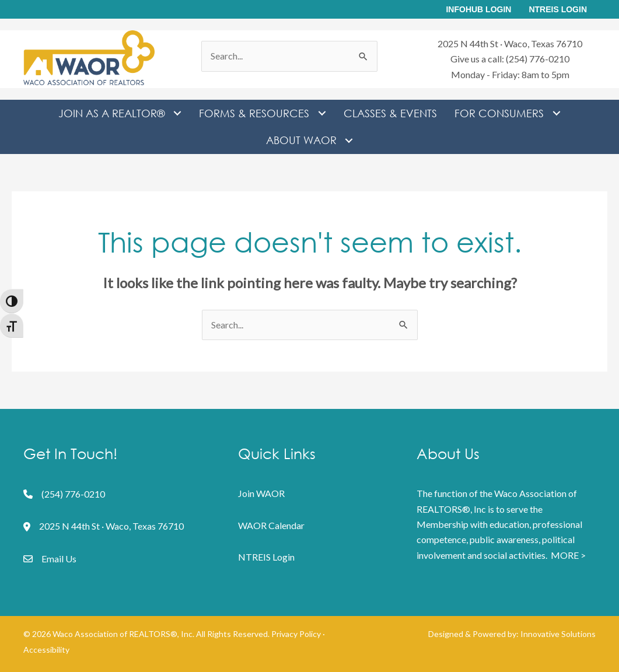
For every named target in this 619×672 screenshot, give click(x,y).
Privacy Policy (296, 634)
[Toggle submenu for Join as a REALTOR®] (177, 113)
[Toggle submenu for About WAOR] (349, 140)
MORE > (568, 555)
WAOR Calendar (271, 525)
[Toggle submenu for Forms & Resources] (322, 113)
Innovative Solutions (558, 634)
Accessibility (46, 650)
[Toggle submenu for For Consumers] (556, 113)
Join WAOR (261, 493)
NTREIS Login (266, 557)
